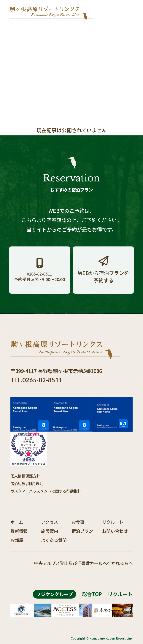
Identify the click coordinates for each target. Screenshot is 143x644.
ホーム (17, 522)
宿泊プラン (82, 531)
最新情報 (19, 531)
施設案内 (50, 531)
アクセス (49, 522)
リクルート (113, 522)
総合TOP (92, 594)
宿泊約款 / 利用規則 (27, 484)
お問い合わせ (115, 531)
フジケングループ (54, 594)
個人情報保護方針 (25, 476)
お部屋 (17, 540)
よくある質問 (54, 540)
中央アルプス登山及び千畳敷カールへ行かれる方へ (83, 563)
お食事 (78, 522)
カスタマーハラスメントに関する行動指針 (46, 491)
